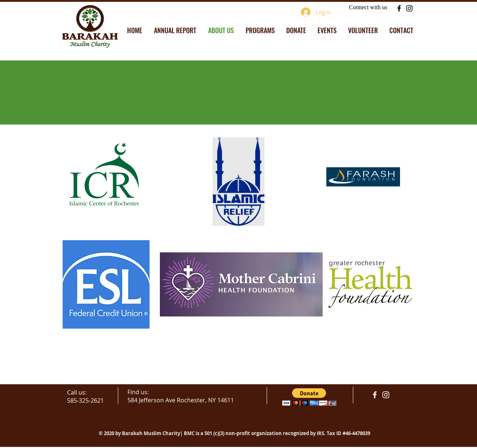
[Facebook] (399, 8)
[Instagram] (409, 8)
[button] (309, 397)
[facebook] (375, 395)
